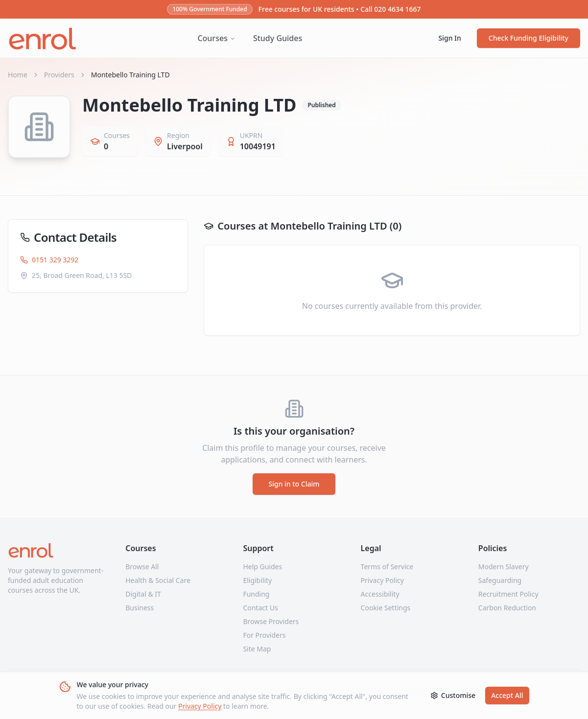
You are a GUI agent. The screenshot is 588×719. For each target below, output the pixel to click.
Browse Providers (271, 621)
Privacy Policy (200, 706)
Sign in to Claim (294, 484)
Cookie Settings (386, 608)
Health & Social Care (158, 580)
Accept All (507, 695)
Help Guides (262, 567)
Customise (453, 695)
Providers (59, 75)
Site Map (257, 649)
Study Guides (278, 38)
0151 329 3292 (49, 260)
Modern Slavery (504, 567)
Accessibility (380, 594)
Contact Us (260, 608)
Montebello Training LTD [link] (130, 75)
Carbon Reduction (507, 608)
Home (18, 75)
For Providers (264, 635)
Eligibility (257, 580)
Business (140, 608)
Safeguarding (500, 580)
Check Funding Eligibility (529, 38)
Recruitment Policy (508, 594)
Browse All (142, 567)
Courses (216, 38)
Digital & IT (143, 594)
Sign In (450, 38)
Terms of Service (387, 567)
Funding (256, 594)
